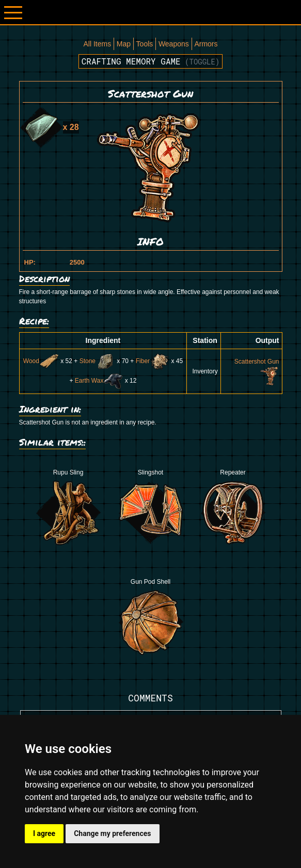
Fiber (153, 361)
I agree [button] (44, 833)
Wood (41, 361)
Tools (145, 44)
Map (124, 44)
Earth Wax (99, 381)
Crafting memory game (151, 61)
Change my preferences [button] (112, 833)
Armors (206, 44)
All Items (97, 44)
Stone (97, 361)
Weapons (174, 44)
